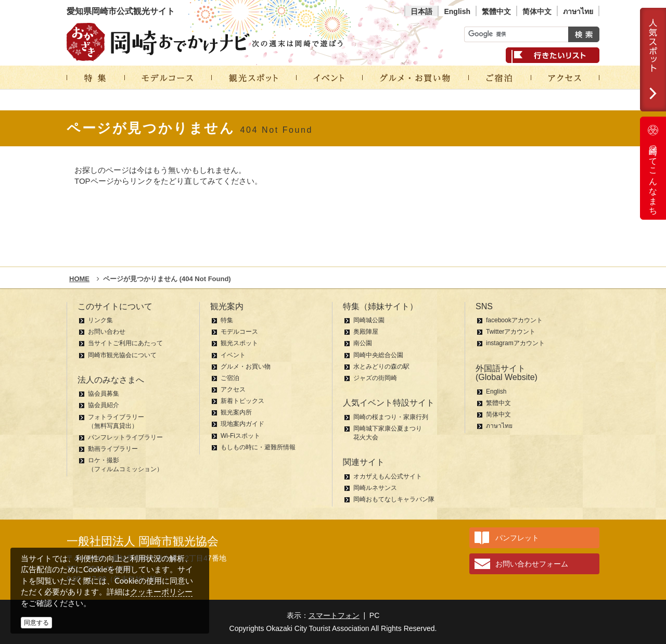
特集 (227, 320)
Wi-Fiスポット (240, 436)
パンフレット (517, 538)
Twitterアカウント (511, 332)
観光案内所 (236, 412)
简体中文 (537, 11)
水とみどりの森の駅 (381, 367)
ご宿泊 (230, 378)
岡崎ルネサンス (375, 488)
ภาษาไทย (578, 11)
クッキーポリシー (161, 592)
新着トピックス (242, 401)
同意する (36, 623)
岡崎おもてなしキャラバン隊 (394, 499)
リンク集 (100, 320)
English (457, 11)
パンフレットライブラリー (125, 437)
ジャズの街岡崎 (375, 378)
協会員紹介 (104, 405)
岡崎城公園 (369, 320)
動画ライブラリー (113, 449)
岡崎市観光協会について (122, 355)
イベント (233, 355)
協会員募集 (104, 394)
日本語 (421, 11)
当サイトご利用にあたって (125, 343)
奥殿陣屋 (366, 332)
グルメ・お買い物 (246, 367)
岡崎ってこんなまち (653, 168)
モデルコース (239, 332)
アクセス (233, 389)
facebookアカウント (514, 320)
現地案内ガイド (242, 424)
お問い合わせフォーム (532, 564)
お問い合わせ (107, 332)
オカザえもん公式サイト (388, 476)
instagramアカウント (515, 343)
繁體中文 (496, 11)
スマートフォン (334, 615)
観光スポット (239, 343)
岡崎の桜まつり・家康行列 (391, 417)
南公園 (363, 343)
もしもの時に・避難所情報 (258, 447)
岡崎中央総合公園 (378, 355)
